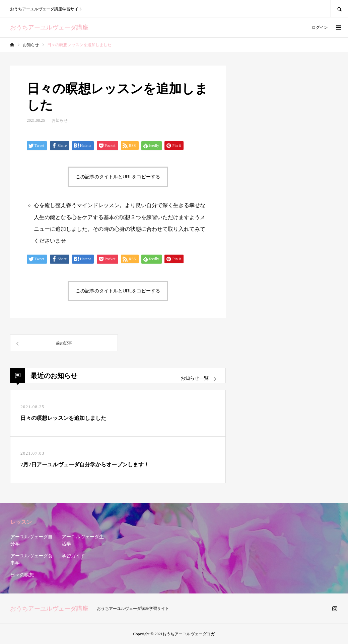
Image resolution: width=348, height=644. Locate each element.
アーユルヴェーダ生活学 (83, 540)
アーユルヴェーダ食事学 (31, 559)
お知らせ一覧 (195, 378)
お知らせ (60, 120)
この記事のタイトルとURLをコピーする (118, 177)
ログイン (320, 27)
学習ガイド (73, 556)
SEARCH (339, 9)
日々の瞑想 (22, 575)
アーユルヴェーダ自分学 (31, 540)
